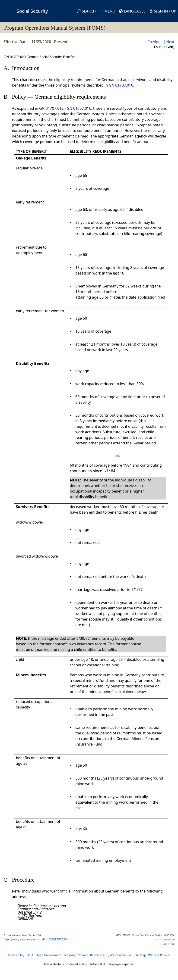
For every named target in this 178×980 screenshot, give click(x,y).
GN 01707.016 (79, 108)
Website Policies (159, 955)
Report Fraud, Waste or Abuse (111, 955)
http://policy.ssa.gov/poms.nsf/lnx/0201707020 (35, 939)
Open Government (48, 955)
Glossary (70, 955)
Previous (155, 42)
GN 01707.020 (15, 57)
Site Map (140, 955)
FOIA (30, 955)
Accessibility (16, 955)
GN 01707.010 (121, 85)
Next (170, 42)
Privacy (83, 955)
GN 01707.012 (51, 108)
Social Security (32, 11)
